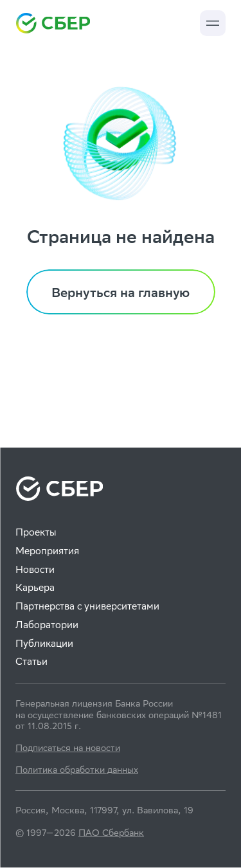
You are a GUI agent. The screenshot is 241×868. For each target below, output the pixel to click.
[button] (213, 23)
